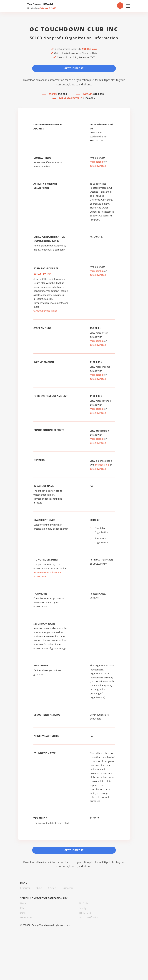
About (39, 888)
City (22, 908)
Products (25, 888)
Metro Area (26, 918)
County (83, 908)
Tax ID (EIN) (85, 913)
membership (97, 162)
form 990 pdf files (105, 80)
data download (98, 166)
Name (23, 904)
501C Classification (89, 918)
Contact (52, 888)
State (23, 913)
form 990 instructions (45, 311)
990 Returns (90, 49)
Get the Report (74, 68)
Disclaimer (68, 888)
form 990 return (42, 573)
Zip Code (83, 904)
